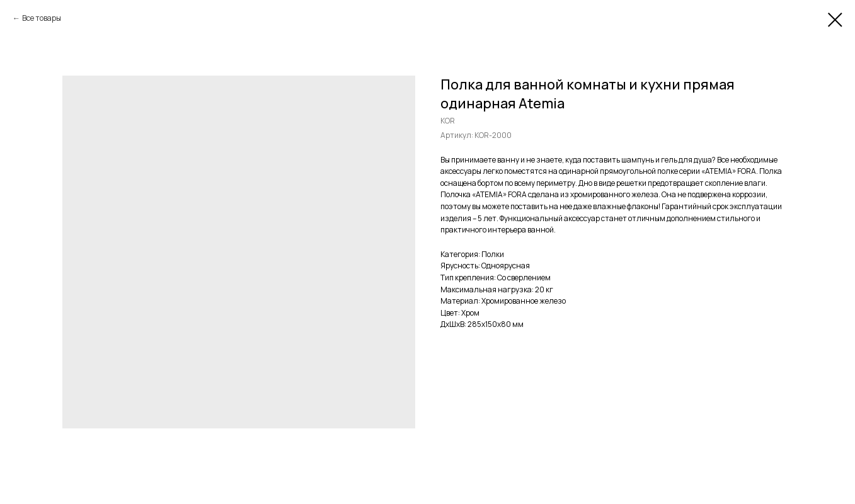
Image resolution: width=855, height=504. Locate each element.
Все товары (42, 18)
